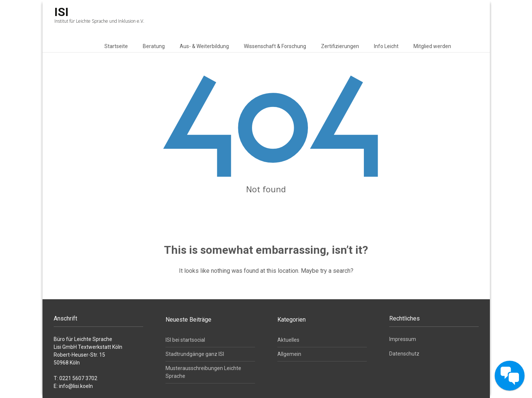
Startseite (116, 46)
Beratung (154, 46)
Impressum (403, 339)
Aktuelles (288, 340)
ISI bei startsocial (185, 340)
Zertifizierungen (340, 46)
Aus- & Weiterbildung (204, 46)
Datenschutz (404, 354)
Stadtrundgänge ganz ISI (195, 354)
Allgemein (289, 354)
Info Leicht (386, 46)
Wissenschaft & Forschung (275, 46)
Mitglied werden (432, 46)
